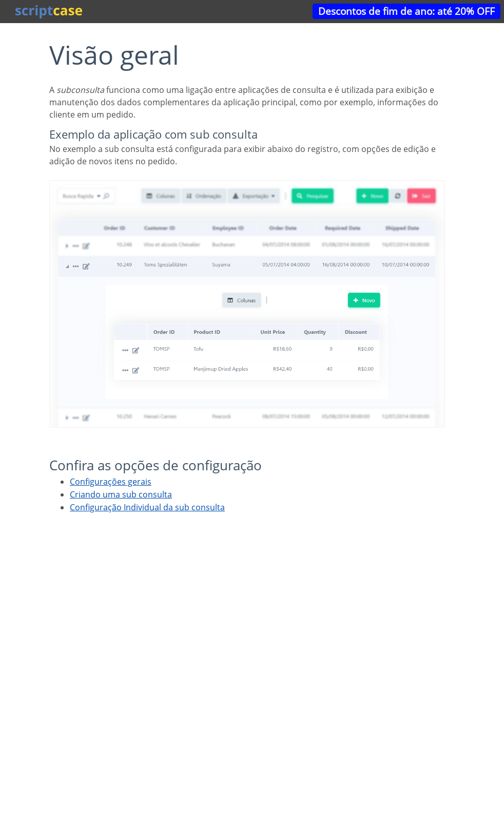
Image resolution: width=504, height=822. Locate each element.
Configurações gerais (111, 482)
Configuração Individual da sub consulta (147, 507)
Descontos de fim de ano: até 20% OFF (406, 11)
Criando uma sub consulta (121, 494)
